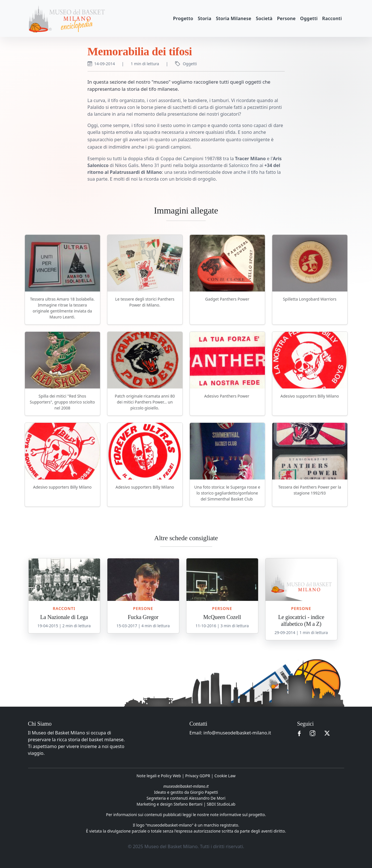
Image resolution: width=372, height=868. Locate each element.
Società (264, 18)
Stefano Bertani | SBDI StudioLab (205, 804)
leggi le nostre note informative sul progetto (224, 815)
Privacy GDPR (198, 776)
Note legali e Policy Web (159, 776)
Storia (205, 18)
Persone (286, 18)
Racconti (332, 18)
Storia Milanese (234, 18)
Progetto (183, 18)
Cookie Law (225, 776)
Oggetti (309, 18)
